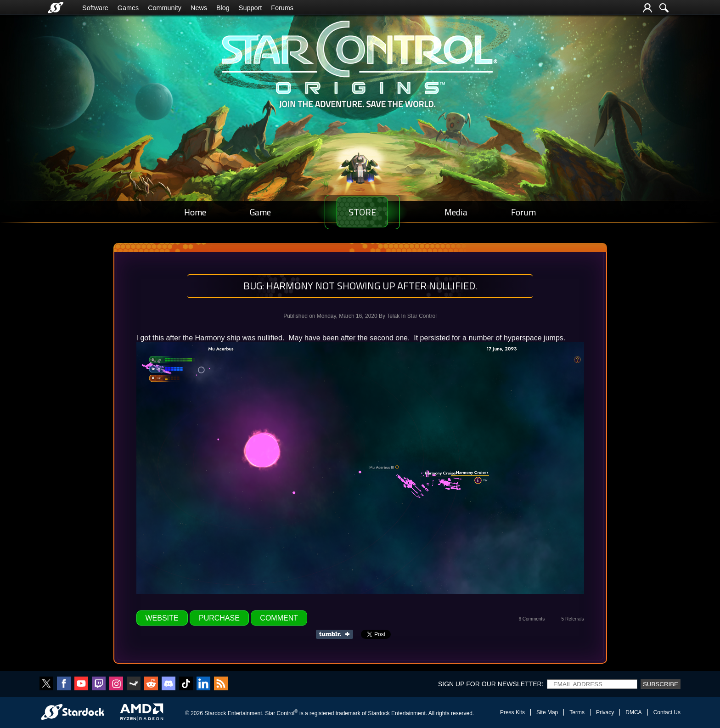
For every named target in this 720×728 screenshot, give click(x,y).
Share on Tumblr (337, 634)
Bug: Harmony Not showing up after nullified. (360, 286)
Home (194, 212)
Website (162, 618)
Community (165, 8)
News (199, 8)
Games (128, 8)
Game (256, 212)
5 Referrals (573, 619)
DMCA (633, 712)
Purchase (219, 618)
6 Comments (532, 619)
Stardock (215, 713)
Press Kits (512, 712)
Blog (223, 8)
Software (95, 8)
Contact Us (667, 712)
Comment (279, 618)
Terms (577, 712)
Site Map (547, 712)
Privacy (605, 712)
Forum (525, 212)
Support (250, 8)
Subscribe (661, 684)
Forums (282, 8)
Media (461, 212)
